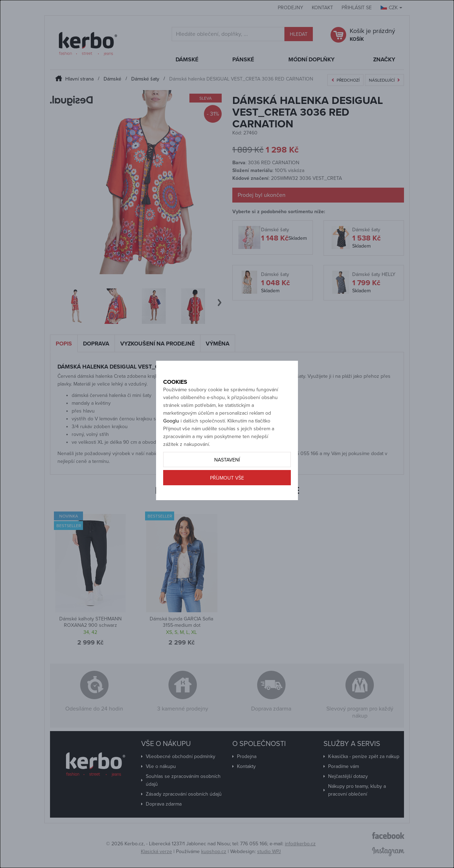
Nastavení (227, 485)
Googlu (171, 446)
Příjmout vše (227, 503)
